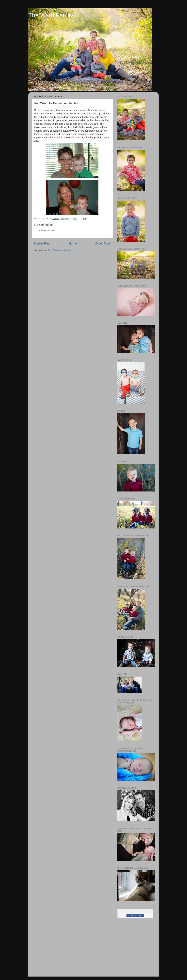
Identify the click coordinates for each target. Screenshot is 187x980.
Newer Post (42, 243)
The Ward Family (51, 15)
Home (73, 243)
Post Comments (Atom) (59, 250)
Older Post (103, 243)
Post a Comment (47, 230)
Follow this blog (135, 915)
